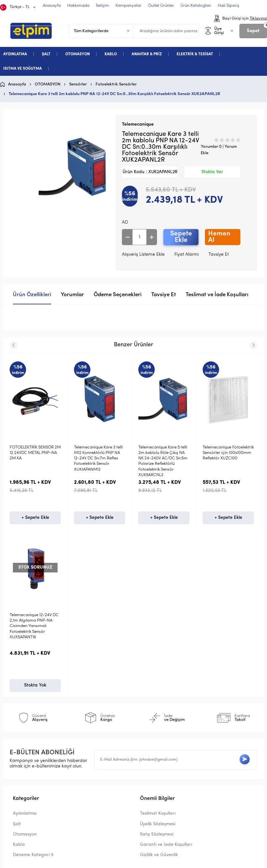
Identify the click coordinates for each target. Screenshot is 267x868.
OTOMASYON (78, 54)
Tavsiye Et (219, 255)
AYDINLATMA (15, 54)
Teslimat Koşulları (158, 814)
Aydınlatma (25, 814)
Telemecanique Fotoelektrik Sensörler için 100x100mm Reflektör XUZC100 (228, 453)
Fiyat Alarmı (187, 255)
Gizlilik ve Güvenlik (159, 855)
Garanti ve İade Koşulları (166, 845)
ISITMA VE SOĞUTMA (23, 69)
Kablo (19, 845)
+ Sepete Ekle (35, 518)
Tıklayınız (258, 18)
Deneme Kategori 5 (33, 855)
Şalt (17, 824)
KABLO (111, 54)
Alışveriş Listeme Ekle (143, 255)
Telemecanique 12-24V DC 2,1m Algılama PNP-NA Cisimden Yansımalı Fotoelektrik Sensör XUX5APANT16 (34, 626)
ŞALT (46, 54)
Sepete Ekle (181, 237)
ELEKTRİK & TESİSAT (195, 54)
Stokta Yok (35, 685)
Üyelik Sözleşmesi (158, 824)
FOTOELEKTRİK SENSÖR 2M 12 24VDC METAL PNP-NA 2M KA (35, 453)
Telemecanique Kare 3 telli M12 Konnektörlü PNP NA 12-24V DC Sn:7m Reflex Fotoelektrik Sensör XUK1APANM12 (98, 458)
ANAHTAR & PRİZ (147, 54)
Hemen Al (219, 237)
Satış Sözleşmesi (157, 835)
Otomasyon (25, 835)
